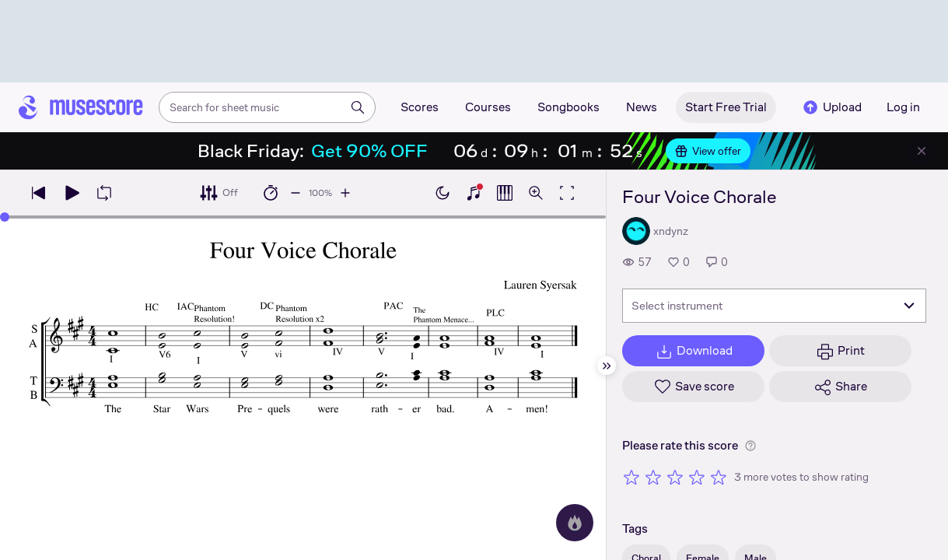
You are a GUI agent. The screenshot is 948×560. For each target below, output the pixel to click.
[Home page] (81, 107)
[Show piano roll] (505, 193)
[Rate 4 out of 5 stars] (697, 477)
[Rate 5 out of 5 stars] (719, 477)
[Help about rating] (750, 446)
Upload (831, 107)
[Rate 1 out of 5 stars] (631, 477)
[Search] (358, 107)
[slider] (5, 217)
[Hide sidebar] (607, 366)
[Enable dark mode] (443, 193)
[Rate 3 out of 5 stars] (675, 477)
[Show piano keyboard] (474, 193)
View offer (708, 151)
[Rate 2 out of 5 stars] (653, 477)
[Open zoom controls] (536, 193)
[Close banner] (922, 151)
